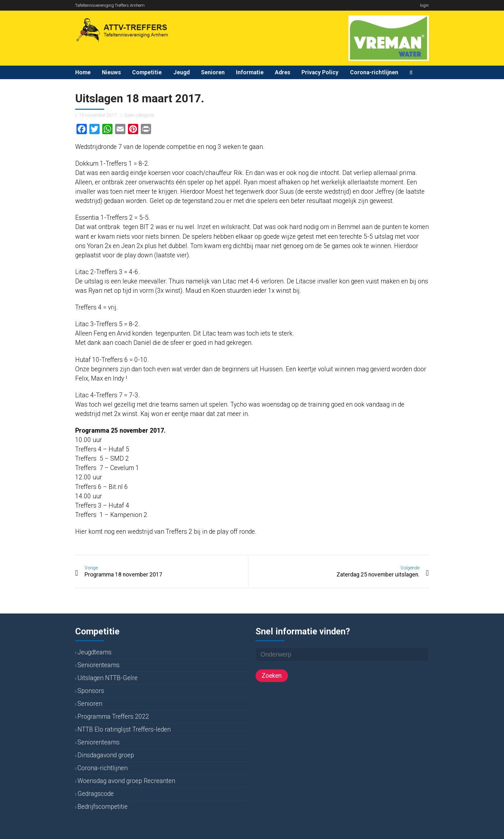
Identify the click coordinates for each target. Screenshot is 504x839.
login (424, 5)
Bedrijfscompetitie (103, 807)
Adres (283, 72)
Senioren (213, 72)
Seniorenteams (99, 665)
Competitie (147, 72)
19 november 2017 (98, 115)
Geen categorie (139, 115)
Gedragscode (96, 794)
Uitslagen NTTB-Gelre (108, 678)
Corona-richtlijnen (374, 72)
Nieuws (111, 72)
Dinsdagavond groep (106, 755)
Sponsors (91, 691)
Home (83, 72)
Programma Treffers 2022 (113, 717)
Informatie (250, 72)
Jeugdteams (94, 652)
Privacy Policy (320, 72)
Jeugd (181, 72)
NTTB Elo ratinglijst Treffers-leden (124, 729)
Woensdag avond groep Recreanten (126, 781)
